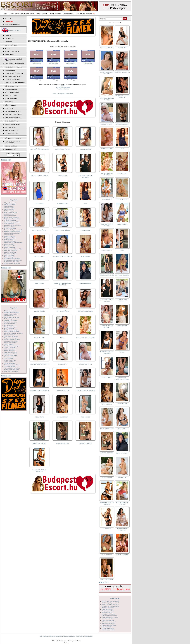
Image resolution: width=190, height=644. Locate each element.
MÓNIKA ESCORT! (86, 443)
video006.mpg (54, 80)
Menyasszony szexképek (11, 262)
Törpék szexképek (9, 362)
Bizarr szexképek (9, 214)
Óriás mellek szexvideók (109, 622)
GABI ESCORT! (107, 250)
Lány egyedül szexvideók (109, 616)
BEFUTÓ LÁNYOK (11, 45)
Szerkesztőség (80, 636)
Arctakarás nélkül (13, 111)
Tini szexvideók (106, 627)
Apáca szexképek (9, 208)
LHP (6, 13)
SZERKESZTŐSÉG (11, 146)
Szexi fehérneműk (12, 92)
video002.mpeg (54, 63)
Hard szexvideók (107, 612)
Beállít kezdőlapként (56, 636)
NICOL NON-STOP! (86, 364)
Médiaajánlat (89, 636)
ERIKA (63, 338)
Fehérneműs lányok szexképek (13, 230)
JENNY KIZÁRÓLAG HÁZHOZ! (39, 390)
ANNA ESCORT (122, 429)
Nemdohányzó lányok (14, 67)
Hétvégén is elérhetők (14, 73)
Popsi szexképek (9, 328)
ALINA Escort (62, 176)
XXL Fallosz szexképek (11, 371)
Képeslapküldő (69, 13)
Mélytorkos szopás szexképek (13, 260)
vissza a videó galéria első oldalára (63, 94)
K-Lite (63, 86)
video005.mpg (36, 80)
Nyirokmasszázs (12, 130)
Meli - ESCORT (107, 555)
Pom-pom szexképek (10, 327)
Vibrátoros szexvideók (108, 630)
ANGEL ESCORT (86, 149)
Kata (86, 204)
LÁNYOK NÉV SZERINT (13, 138)
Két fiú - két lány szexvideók (110, 604)
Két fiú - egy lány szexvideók (110, 603)
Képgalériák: (14, 200)
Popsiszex (9, 102)
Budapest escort (12, 134)
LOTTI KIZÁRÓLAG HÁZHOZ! (62, 257)
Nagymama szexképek (11, 314)
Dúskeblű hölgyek (13, 80)
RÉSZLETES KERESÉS (12, 25)
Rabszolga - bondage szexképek (14, 333)
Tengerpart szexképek (11, 354)
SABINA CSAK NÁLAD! (62, 230)
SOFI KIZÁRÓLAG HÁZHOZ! (85, 338)
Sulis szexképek (9, 344)
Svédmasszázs (11, 127)
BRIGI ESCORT (122, 224)
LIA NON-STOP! (39, 338)
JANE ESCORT (39, 283)
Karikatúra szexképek (11, 246)
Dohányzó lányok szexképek (13, 225)
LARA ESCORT (39, 204)
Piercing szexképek (10, 324)
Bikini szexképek (9, 211)
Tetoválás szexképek (10, 357)
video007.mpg (71, 80)
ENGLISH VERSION (15, 30)
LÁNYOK (8, 35)
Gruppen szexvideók (108, 611)
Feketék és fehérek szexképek (13, 231)
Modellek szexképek (10, 311)
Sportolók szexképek (10, 343)
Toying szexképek (9, 363)
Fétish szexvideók (107, 609)
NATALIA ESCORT (85, 283)
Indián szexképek (9, 244)
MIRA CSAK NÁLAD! (39, 443)
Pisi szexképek (9, 325)
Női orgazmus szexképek (11, 317)
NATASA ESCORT (39, 311)
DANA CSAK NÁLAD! (62, 149)
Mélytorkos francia (13, 118)
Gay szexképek (9, 235)
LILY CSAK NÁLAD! (62, 390)
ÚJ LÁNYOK (9, 39)
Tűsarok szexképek (10, 366)
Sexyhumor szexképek (11, 338)
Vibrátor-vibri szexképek (11, 370)
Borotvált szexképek (10, 216)
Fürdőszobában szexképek (12, 233)
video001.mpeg (36, 63)
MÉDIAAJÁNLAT (11, 149)
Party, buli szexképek (10, 322)
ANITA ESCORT (62, 417)
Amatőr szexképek (10, 204)
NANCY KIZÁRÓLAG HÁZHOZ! (107, 99)
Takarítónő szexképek (11, 352)
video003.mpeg (71, 63)
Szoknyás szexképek (10, 349)
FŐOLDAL (8, 18)
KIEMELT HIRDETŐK (12, 51)
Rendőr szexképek (10, 335)
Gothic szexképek (9, 236)
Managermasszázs (12, 124)
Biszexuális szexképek (11, 212)
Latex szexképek (9, 255)
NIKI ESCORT (86, 417)
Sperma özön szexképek (11, 341)
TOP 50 (7, 48)
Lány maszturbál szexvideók (110, 617)
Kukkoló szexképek (10, 252)
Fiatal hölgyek (11, 99)
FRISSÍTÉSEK (9, 55)
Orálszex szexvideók (108, 620)
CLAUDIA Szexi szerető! (86, 311)
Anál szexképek (9, 206)
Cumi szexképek (9, 223)
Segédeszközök (11, 89)
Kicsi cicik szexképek (11, 250)
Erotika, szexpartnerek (84, 13)
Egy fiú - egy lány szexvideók (111, 601)
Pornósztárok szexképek (11, 330)
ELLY (122, 250)
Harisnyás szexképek (10, 241)
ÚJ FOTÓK (8, 42)
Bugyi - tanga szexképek (11, 217)
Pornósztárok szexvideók (109, 625)
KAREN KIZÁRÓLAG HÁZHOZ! (39, 471)
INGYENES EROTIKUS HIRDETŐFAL (12, 142)
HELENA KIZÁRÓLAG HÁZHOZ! (122, 97)
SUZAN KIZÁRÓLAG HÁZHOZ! (86, 176)
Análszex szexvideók (108, 608)
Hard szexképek (9, 239)
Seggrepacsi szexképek (11, 336)
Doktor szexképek (9, 227)
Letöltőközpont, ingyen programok (22, 13)
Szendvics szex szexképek (12, 346)
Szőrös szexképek (9, 351)
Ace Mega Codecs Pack (63, 87)
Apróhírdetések (42, 13)
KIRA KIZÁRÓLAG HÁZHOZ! (39, 364)
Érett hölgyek (11, 96)
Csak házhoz (10, 70)
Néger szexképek (9, 316)
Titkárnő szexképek (10, 360)
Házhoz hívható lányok (15, 64)
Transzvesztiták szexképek (12, 365)
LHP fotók (9, 108)
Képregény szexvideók (109, 614)
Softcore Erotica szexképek (12, 339)
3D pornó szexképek (10, 203)
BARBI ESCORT (63, 204)
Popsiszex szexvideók (108, 623)
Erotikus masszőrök (13, 76)
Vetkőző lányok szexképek (12, 368)
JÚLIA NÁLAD (39, 417)
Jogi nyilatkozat (44, 636)
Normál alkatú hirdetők (15, 83)
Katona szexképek (9, 247)
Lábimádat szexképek (11, 254)
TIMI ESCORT (85, 257)
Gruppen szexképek (10, 238)
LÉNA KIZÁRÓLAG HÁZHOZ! (86, 390)
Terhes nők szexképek (11, 355)
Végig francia (11, 105)
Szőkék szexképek (10, 347)
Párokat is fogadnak (13, 115)
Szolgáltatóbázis (55, 13)
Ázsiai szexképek (9, 209)
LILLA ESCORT (86, 230)
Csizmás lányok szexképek (12, 222)
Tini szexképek (9, 358)
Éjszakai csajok (11, 121)
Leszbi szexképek (9, 257)
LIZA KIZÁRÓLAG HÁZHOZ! (39, 149)
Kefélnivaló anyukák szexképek (14, 249)
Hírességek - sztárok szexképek (13, 243)
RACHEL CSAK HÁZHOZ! (39, 176)
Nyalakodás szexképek (11, 320)
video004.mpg (88, 63)
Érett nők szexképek (10, 228)
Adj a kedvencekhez (69, 636)
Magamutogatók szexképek (12, 258)
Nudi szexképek (9, 319)
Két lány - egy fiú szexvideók (110, 606)
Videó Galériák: (115, 598)
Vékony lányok (11, 86)
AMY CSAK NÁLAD (62, 311)
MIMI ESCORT (122, 326)
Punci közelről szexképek (12, 331)
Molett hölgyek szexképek (12, 312)
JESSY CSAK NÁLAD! (39, 230)
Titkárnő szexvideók (108, 628)
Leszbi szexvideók (107, 619)
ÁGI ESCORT (63, 364)
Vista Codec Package (63, 89)
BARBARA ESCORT (62, 443)
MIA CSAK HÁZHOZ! (122, 275)
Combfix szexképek (10, 220)
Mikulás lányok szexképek (12, 263)
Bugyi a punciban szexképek (13, 219)
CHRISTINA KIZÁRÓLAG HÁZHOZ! (62, 284)
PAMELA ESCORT (39, 257)
